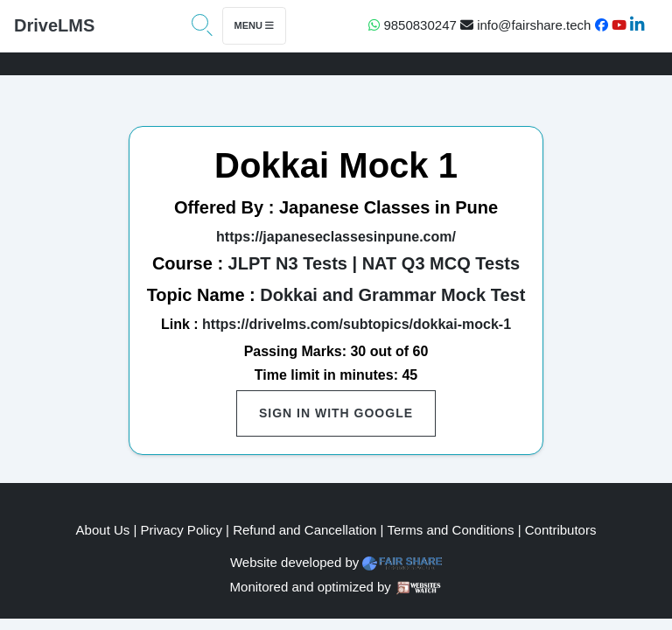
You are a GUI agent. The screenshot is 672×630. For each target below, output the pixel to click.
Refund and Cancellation (304, 530)
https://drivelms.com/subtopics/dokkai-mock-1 (357, 324)
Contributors (561, 530)
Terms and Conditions (450, 530)
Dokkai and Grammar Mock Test (392, 295)
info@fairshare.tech (525, 25)
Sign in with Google (336, 413)
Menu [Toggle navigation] (254, 25)
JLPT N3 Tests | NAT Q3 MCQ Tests (374, 263)
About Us (103, 530)
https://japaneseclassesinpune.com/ (336, 237)
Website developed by (294, 562)
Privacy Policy (182, 530)
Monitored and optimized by (311, 587)
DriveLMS (54, 25)
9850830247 (413, 25)
